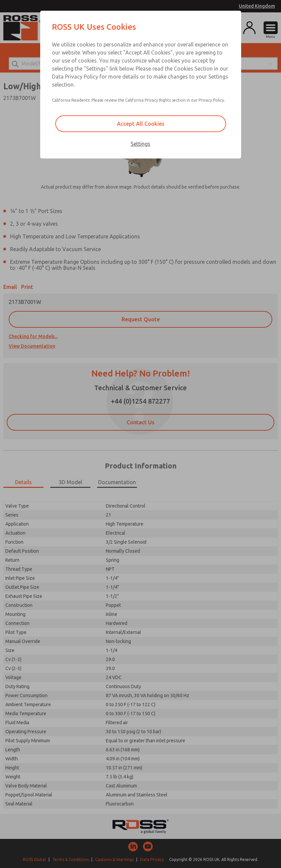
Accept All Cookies (141, 124)
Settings (140, 144)
